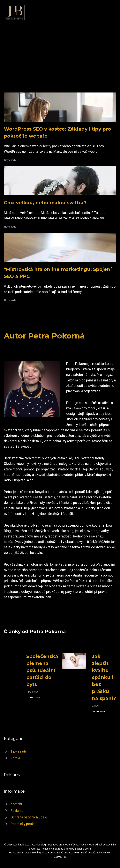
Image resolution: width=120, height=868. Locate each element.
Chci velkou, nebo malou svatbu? (45, 203)
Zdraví (95, 706)
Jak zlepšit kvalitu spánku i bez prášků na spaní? (104, 677)
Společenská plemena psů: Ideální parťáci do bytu (42, 670)
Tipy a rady (10, 160)
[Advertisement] (60, 54)
